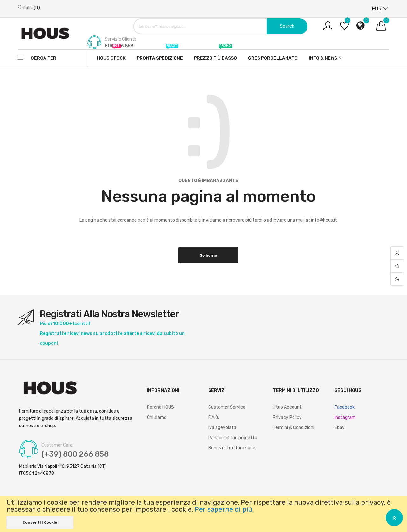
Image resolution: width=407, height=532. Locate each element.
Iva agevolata (222, 428)
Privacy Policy (287, 417)
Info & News (323, 58)
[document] (203, 514)
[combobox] (220, 26)
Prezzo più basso (215, 55)
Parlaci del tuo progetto (233, 438)
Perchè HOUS (160, 407)
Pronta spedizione (160, 55)
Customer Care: (57, 445)
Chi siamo (157, 417)
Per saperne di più (224, 509)
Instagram (345, 417)
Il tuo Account (287, 407)
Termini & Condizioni (293, 428)
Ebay (340, 428)
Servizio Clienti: (120, 39)
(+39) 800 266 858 (76, 454)
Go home (208, 255)
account (397, 253)
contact (397, 279)
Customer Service (227, 407)
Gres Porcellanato (273, 58)
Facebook (345, 407)
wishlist (397, 266)
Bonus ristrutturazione (232, 448)
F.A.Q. (214, 417)
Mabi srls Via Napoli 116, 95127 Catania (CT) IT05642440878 (63, 470)
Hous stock (111, 55)
